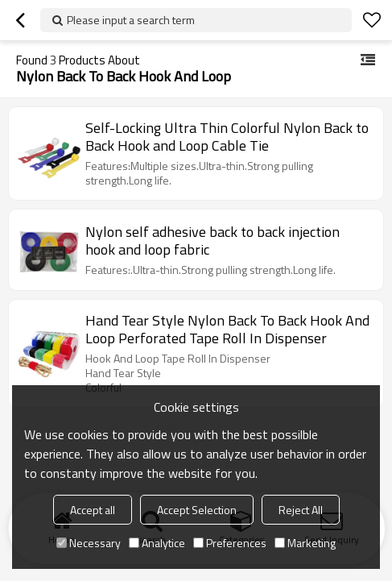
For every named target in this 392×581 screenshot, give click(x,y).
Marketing (305, 543)
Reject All (301, 510)
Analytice (157, 543)
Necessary (89, 543)
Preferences (230, 543)
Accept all (93, 510)
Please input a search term (131, 20)
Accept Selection (197, 510)
